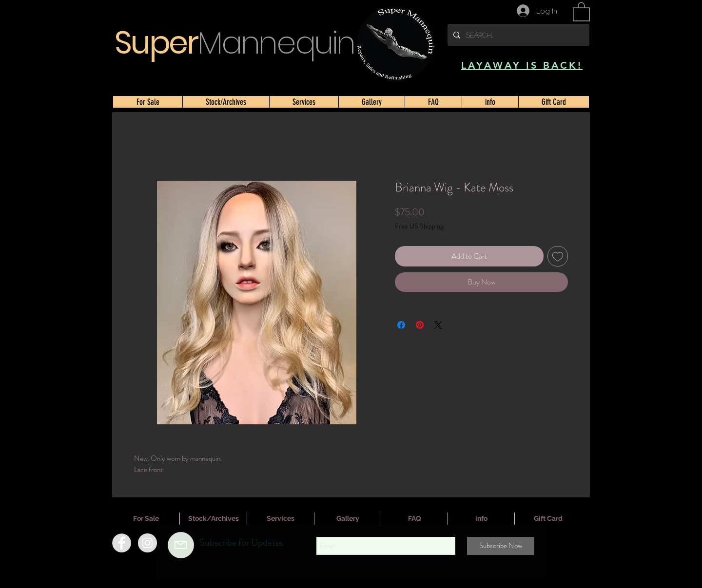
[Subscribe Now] (501, 546)
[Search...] (517, 35)
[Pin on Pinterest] (420, 325)
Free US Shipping (419, 226)
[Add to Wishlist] (558, 256)
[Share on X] (438, 325)
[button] (581, 11)
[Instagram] (147, 543)
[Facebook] (122, 543)
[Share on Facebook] (401, 325)
